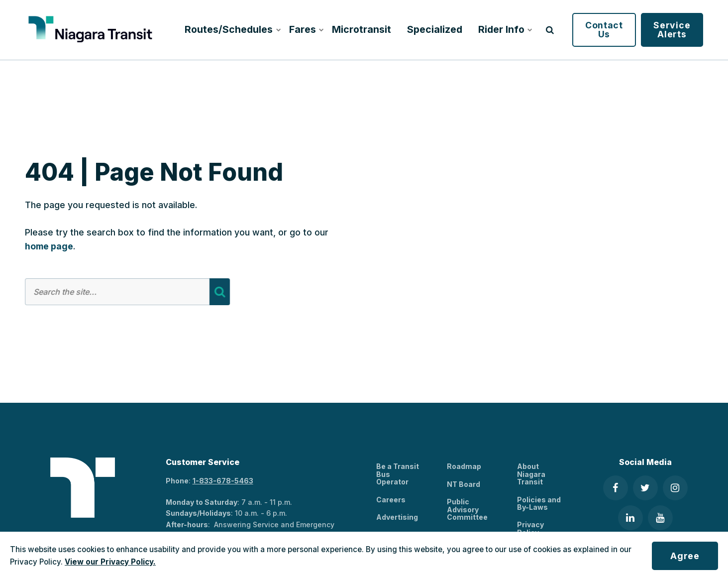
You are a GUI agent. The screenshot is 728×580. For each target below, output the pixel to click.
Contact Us (604, 30)
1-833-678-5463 (223, 481)
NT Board (464, 484)
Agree (685, 556)
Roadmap (464, 466)
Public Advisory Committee (467, 509)
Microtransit (362, 29)
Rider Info (504, 29)
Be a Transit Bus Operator (398, 474)
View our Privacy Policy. (110, 562)
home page (49, 246)
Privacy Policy (530, 528)
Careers (391, 500)
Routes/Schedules (231, 29)
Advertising (397, 517)
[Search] (219, 292)
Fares (306, 29)
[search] (550, 30)
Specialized (435, 29)
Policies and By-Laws (539, 503)
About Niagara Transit (531, 474)
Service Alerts (672, 30)
